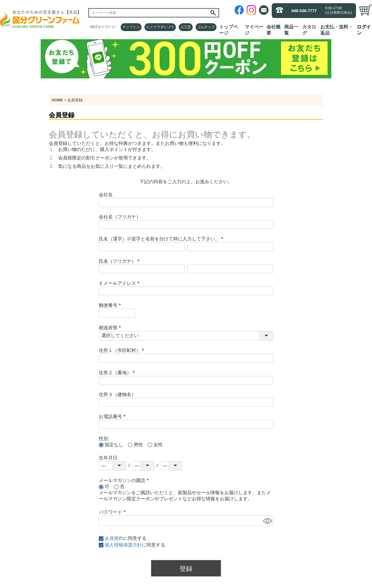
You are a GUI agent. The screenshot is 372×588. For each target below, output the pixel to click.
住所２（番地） (118, 373)
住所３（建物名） (117, 394)
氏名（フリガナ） (120, 261)
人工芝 (186, 27)
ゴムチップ (206, 27)
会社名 (106, 195)
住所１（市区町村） (123, 350)
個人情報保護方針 (123, 545)
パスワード (113, 512)
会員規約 (114, 538)
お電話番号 (113, 417)
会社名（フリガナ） (120, 217)
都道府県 (111, 328)
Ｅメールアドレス (120, 283)
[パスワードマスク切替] (267, 521)
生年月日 (108, 458)
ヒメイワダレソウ (160, 27)
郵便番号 (111, 305)
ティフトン (131, 27)
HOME (57, 100)
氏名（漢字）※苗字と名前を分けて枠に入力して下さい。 (162, 239)
